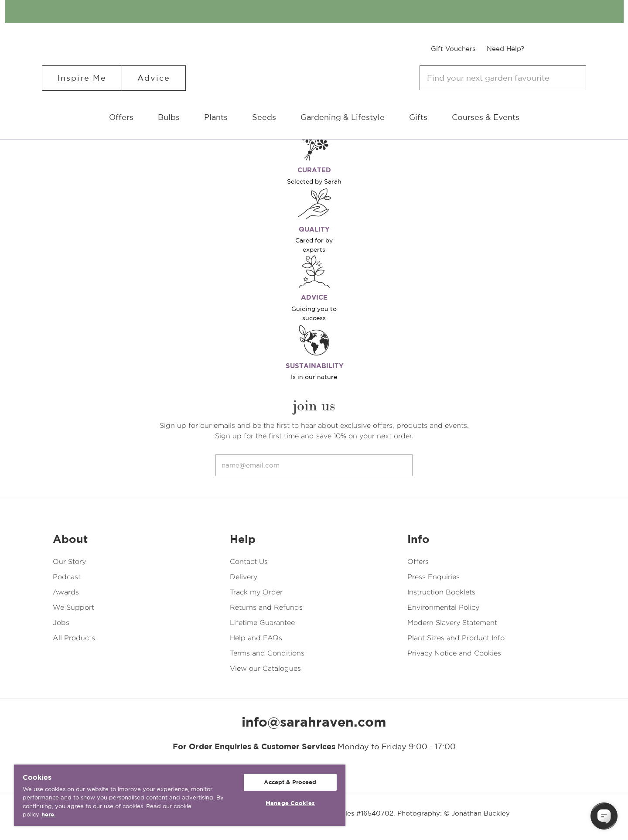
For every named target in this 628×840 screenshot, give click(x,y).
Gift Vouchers (453, 49)
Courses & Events (486, 117)
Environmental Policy (443, 607)
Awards (66, 592)
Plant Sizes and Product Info (456, 638)
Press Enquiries (433, 577)
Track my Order (256, 592)
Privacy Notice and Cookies (454, 653)
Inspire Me (82, 78)
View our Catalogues (265, 668)
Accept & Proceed (290, 782)
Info (418, 539)
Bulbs (169, 117)
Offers (121, 117)
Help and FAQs (256, 638)
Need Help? (505, 49)
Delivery (244, 577)
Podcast (67, 577)
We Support (73, 607)
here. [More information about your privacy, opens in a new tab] (49, 814)
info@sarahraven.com (314, 722)
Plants (216, 117)
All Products (74, 638)
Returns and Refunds (266, 607)
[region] (180, 795)
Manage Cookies (290, 803)
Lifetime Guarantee (262, 623)
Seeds (264, 117)
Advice (154, 78)
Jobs (61, 623)
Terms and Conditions (267, 653)
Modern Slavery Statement (452, 623)
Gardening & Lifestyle (343, 117)
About (70, 539)
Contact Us (249, 562)
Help (243, 539)
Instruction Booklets (441, 592)
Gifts (418, 117)
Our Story (69, 562)
